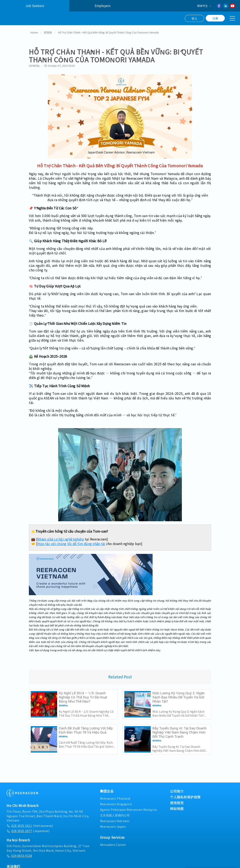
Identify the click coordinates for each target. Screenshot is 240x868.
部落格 (48, 31)
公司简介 (177, 790)
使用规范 (177, 802)
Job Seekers (35, 6)
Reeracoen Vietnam (115, 820)
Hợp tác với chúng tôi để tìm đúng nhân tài (71, 542)
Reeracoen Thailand (115, 797)
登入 (194, 18)
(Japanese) (28, 830)
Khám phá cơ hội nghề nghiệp (61, 538)
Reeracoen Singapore (116, 803)
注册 (215, 18)
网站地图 (177, 807)
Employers (103, 6)
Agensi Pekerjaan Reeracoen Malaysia (128, 808)
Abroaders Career (113, 843)
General (34, 64)
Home (34, 31)
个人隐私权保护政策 (185, 796)
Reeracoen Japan (113, 825)
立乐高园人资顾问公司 (115, 814)
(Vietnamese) (30, 824)
